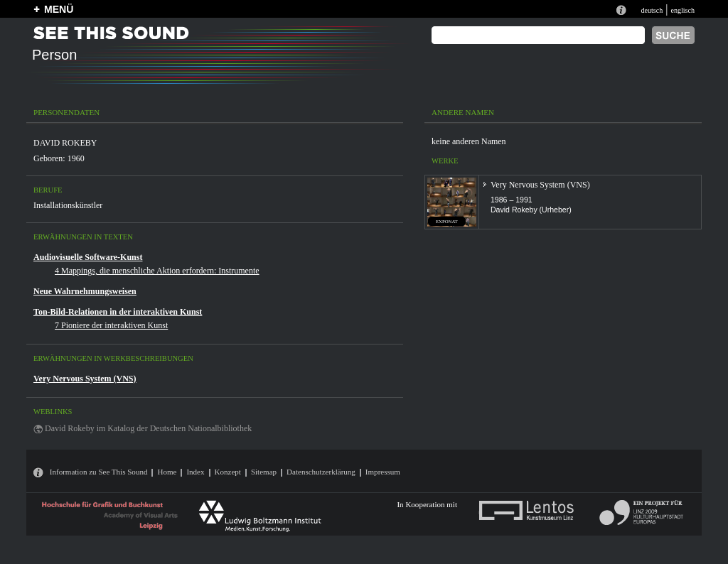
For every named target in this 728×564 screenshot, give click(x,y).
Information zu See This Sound (99, 472)
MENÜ (59, 9)
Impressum (383, 472)
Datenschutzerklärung (321, 472)
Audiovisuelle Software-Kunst (88, 257)
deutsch (652, 10)
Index (195, 472)
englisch (682, 10)
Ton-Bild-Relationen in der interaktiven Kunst (118, 312)
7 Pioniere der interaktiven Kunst (111, 325)
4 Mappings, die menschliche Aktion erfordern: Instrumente (157, 271)
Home (167, 472)
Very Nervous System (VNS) (85, 379)
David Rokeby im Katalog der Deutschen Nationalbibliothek (148, 428)
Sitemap (264, 472)
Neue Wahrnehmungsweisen (85, 291)
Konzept (228, 472)
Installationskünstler (68, 205)
